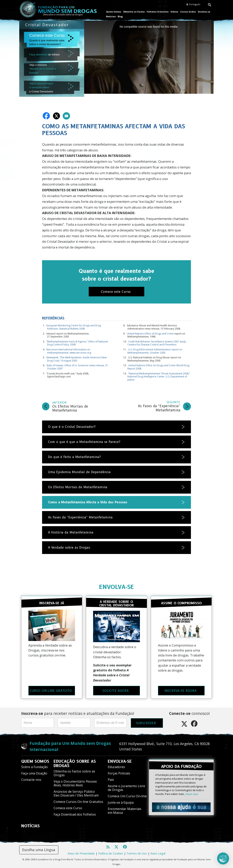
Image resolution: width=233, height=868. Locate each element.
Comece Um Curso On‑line (127, 795)
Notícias (111, 16)
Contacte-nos (31, 778)
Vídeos (174, 12)
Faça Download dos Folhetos (75, 813)
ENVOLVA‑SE (117, 586)
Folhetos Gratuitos (158, 12)
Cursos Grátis (188, 12)
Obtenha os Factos (134, 12)
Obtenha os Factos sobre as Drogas (74, 772)
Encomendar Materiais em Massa (125, 809)
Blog (120, 16)
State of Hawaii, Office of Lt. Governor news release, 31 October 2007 (77, 366)
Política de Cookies (111, 852)
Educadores (116, 766)
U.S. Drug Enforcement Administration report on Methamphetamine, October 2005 (155, 350)
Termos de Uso (137, 852)
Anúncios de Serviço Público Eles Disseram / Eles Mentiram (76, 792)
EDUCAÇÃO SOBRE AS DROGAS (75, 762)
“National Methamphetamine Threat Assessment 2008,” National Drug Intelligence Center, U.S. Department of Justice (159, 375)
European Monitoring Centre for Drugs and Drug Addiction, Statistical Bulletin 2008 (74, 326)
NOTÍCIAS (30, 825)
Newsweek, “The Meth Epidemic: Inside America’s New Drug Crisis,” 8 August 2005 (77, 358)
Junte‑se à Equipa (121, 801)
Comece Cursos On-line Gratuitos (78, 800)
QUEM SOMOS (35, 760)
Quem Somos (114, 12)
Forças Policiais (119, 772)
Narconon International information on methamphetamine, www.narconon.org (69, 350)
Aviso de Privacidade (81, 852)
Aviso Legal (158, 852)
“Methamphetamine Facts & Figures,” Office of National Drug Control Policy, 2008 (77, 342)
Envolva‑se (204, 12)
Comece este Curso (68, 807)
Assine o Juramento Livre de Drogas (126, 786)
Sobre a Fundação (35, 766)
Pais (111, 778)
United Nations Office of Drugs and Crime (150, 332)
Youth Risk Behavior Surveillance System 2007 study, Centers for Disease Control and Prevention (157, 342)
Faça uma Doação (34, 772)
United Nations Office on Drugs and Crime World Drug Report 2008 (158, 366)
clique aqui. (192, 792)
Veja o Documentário (75, 782)
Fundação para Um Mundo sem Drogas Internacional (70, 745)
